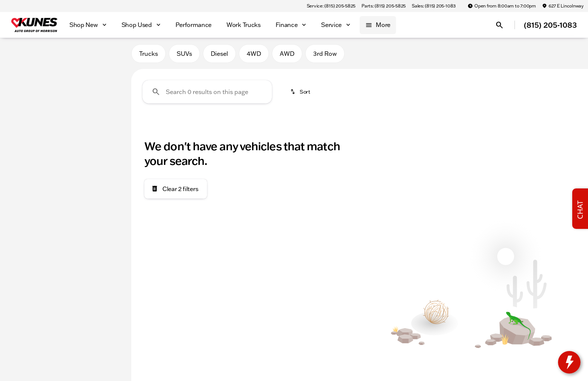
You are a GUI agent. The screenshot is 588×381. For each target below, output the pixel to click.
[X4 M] (43, 93)
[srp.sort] (301, 94)
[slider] (18, 140)
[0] (24, 179)
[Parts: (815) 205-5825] (384, 6)
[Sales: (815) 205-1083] (434, 6)
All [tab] (66, 56)
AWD (287, 56)
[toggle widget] (569, 362)
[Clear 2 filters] (176, 191)
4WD (254, 56)
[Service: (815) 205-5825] (331, 6)
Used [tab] (106, 56)
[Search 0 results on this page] (207, 94)
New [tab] (25, 56)
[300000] (102, 179)
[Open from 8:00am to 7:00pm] (502, 6)
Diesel (219, 56)
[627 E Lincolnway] (563, 6)
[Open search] (499, 25)
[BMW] (18, 93)
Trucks (148, 56)
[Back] (107, 78)
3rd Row (325, 56)
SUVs (184, 56)
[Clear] (101, 230)
